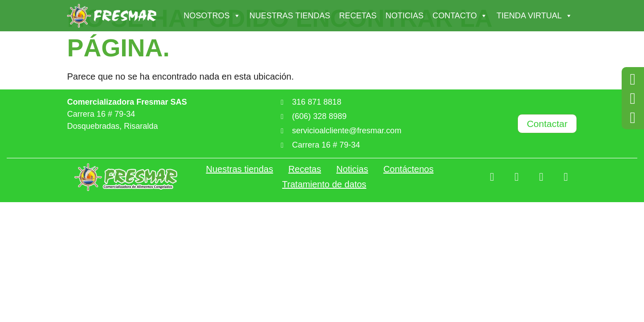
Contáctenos (408, 169)
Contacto (460, 16)
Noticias (405, 16)
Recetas (358, 16)
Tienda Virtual (534, 16)
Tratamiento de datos (324, 184)
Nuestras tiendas (290, 16)
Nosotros (212, 16)
